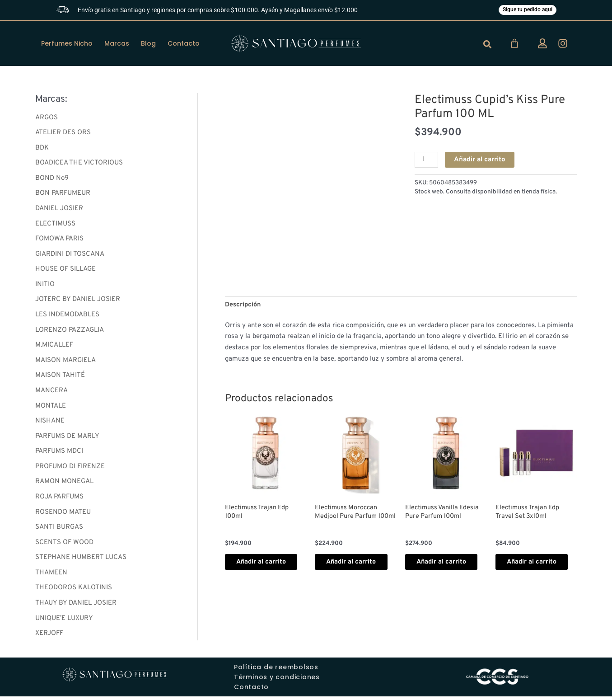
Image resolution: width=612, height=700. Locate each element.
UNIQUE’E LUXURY (64, 622)
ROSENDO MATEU (63, 515)
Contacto (184, 44)
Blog (148, 44)
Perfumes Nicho (67, 44)
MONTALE (51, 408)
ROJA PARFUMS (59, 500)
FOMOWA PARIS (59, 241)
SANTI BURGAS (59, 530)
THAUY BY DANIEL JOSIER (76, 607)
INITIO (45, 286)
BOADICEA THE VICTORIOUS (79, 164)
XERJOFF (49, 637)
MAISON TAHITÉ (60, 378)
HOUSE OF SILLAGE (65, 271)
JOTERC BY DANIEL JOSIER (78, 302)
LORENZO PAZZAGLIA (70, 332)
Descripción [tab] (244, 306)
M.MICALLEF (54, 347)
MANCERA (51, 393)
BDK (42, 149)
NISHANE (50, 424)
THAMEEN (51, 576)
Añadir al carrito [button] (257, 569)
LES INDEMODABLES (67, 317)
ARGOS (47, 119)
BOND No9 (52, 180)
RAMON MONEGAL (64, 485)
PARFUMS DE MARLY (67, 439)
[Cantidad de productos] (427, 161)
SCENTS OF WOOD (64, 546)
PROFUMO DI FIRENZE (70, 469)
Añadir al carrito (481, 161)
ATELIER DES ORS (63, 134)
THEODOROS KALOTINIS (74, 591)
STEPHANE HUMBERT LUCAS (81, 561)
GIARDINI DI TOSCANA (70, 256)
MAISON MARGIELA (65, 363)
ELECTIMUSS (55, 225)
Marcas (117, 44)
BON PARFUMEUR (63, 195)
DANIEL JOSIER (59, 210)
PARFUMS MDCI (59, 454)
